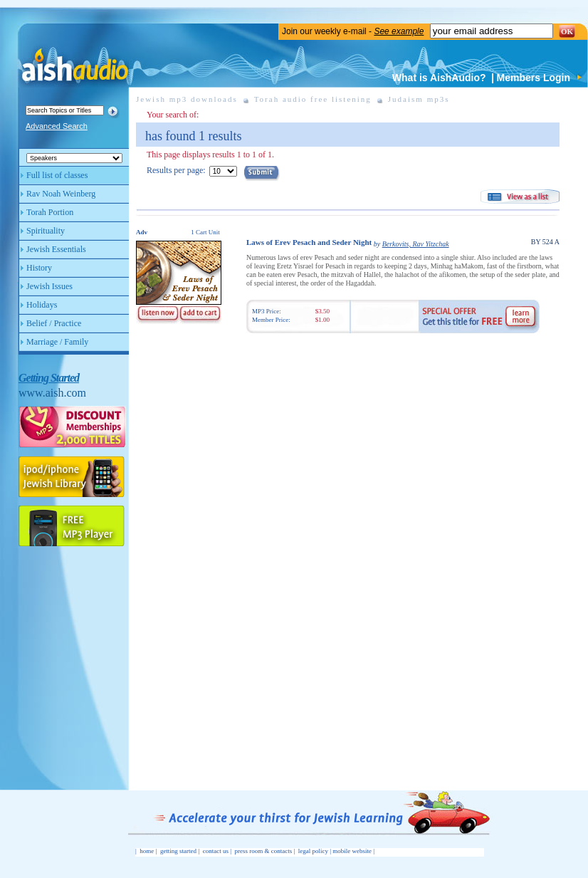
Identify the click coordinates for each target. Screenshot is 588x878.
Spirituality (46, 231)
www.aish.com (52, 393)
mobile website (352, 851)
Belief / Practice (54, 323)
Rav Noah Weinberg (61, 194)
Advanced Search (57, 126)
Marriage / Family (57, 342)
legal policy (313, 851)
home (147, 851)
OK (567, 31)
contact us (216, 851)
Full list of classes (57, 175)
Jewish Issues (49, 286)
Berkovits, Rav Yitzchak (416, 244)
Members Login (534, 78)
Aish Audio (74, 56)
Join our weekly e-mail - (353, 31)
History (39, 268)
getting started (178, 851)
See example (399, 31)
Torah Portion (50, 212)
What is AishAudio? (439, 78)
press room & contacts (264, 851)
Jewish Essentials (56, 249)
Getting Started (49, 378)
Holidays (42, 305)
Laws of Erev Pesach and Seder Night (309, 242)
